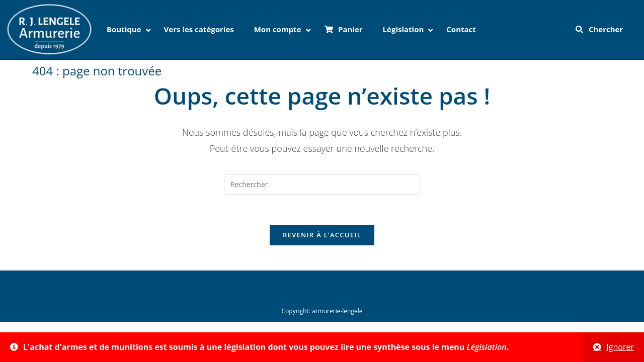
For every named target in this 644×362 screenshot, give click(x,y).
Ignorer (620, 347)
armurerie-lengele (337, 311)
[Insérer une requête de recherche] (322, 185)
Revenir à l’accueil (322, 235)
